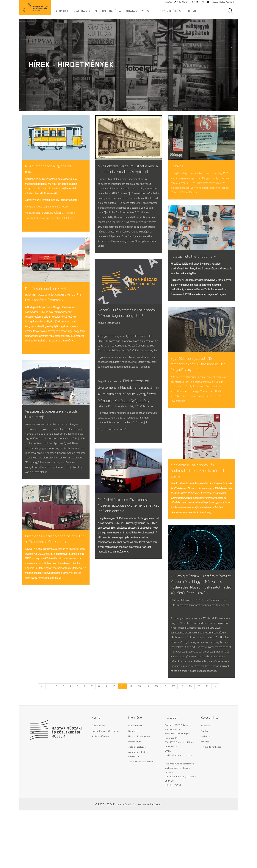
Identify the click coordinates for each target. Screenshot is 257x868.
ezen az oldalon (53, 212)
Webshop (148, 11)
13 (139, 704)
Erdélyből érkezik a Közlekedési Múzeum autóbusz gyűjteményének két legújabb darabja (128, 518)
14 (148, 704)
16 (165, 704)
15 (156, 704)
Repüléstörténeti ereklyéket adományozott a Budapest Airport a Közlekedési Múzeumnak (53, 296)
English (184, 2)
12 (131, 704)
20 (199, 704)
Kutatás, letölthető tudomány (193, 258)
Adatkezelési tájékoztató (141, 779)
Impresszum (135, 759)
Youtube (205, 759)
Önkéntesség (99, 743)
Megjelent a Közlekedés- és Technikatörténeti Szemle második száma (198, 476)
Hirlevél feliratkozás (211, 765)
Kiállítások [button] (82, 11)
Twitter (205, 749)
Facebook (206, 743)
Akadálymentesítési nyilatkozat (138, 772)
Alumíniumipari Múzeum (117, 398)
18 (182, 704)
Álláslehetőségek (101, 754)
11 (122, 704)
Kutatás (131, 11)
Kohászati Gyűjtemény (132, 405)
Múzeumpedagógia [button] (108, 11)
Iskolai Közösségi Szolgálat (106, 749)
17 (173, 704)
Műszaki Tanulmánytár (137, 392)
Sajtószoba (134, 749)
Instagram (207, 754)
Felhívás (177, 166)
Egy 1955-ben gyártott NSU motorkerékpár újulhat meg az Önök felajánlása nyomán (199, 368)
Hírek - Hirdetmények (139, 754)
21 (207, 704)
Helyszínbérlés (170, 11)
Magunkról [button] (62, 11)
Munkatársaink (136, 743)
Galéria (191, 11)
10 (114, 704)
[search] (232, 11)
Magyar (170, 2)
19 (190, 704)
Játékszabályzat (137, 765)
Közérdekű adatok (223, 2)
